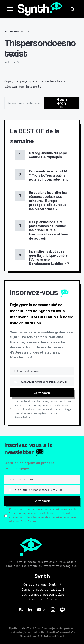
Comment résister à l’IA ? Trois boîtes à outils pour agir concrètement (49, 175)
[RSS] (21, 610)
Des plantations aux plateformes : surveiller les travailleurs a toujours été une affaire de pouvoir (48, 230)
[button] (10, 9)
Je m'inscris (42, 393)
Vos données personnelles (43, 595)
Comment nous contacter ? (43, 590)
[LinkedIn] (30, 610)
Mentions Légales (43, 600)
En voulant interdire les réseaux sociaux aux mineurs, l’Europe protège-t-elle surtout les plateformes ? (48, 201)
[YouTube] (41, 610)
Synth (13, 629)
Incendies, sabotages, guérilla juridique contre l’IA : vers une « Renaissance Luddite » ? (49, 258)
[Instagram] (53, 610)
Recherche (62, 103)
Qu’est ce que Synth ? (42, 585)
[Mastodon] (62, 610)
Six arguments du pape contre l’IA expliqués (48, 155)
